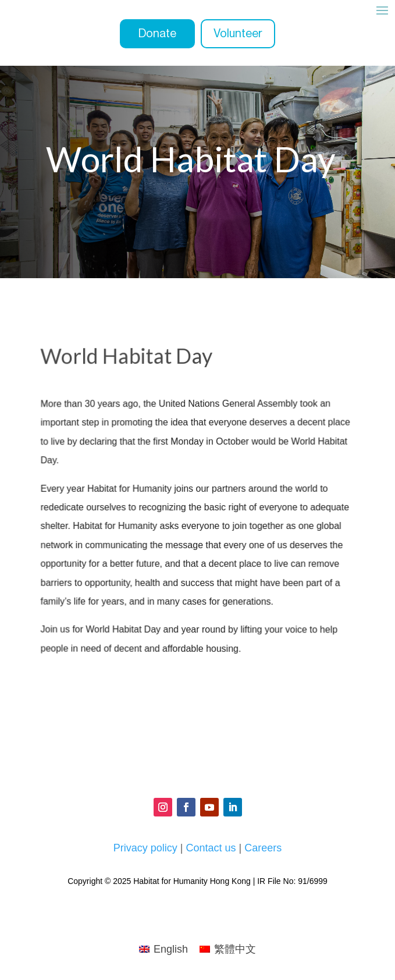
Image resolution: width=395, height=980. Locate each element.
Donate (157, 34)
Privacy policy (145, 848)
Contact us (211, 848)
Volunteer (238, 34)
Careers (263, 848)
